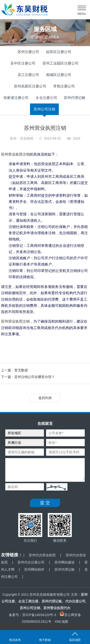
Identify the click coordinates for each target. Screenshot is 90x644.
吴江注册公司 (28, 75)
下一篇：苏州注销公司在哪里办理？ (28, 377)
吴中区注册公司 (23, 63)
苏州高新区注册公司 (30, 86)
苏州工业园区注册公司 (60, 63)
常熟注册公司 (64, 86)
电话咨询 (15, 640)
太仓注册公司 (46, 98)
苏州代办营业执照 (42, 555)
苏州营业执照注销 (15, 154)
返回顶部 (75, 640)
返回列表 (45, 398)
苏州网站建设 (65, 562)
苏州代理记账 (75, 98)
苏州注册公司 (28, 52)
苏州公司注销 (44, 109)
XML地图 (62, 622)
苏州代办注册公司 (31, 562)
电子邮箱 (45, 640)
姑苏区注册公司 (59, 52)
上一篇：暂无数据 (14, 370)
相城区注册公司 (59, 75)
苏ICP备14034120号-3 (39, 615)
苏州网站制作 (34, 569)
